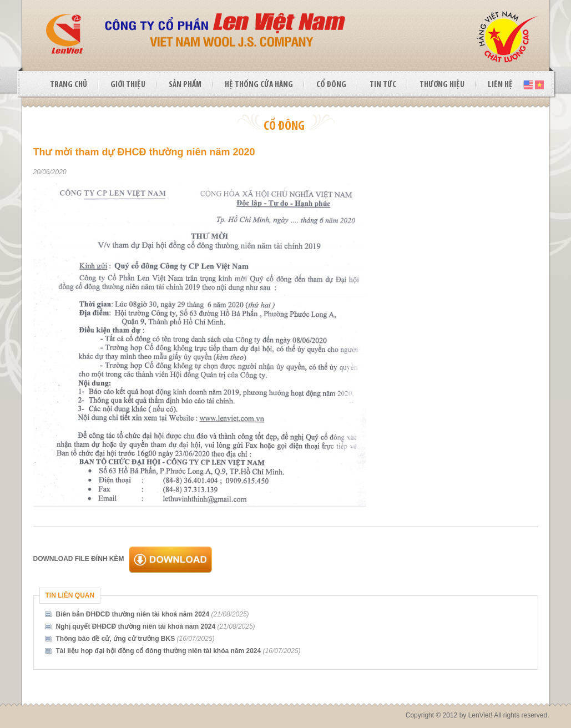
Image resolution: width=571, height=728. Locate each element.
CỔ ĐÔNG (331, 85)
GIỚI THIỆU (128, 85)
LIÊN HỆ (500, 85)
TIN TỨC (383, 85)
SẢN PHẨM (185, 85)
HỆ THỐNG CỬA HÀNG (259, 85)
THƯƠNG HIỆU (442, 85)
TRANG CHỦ (69, 85)
